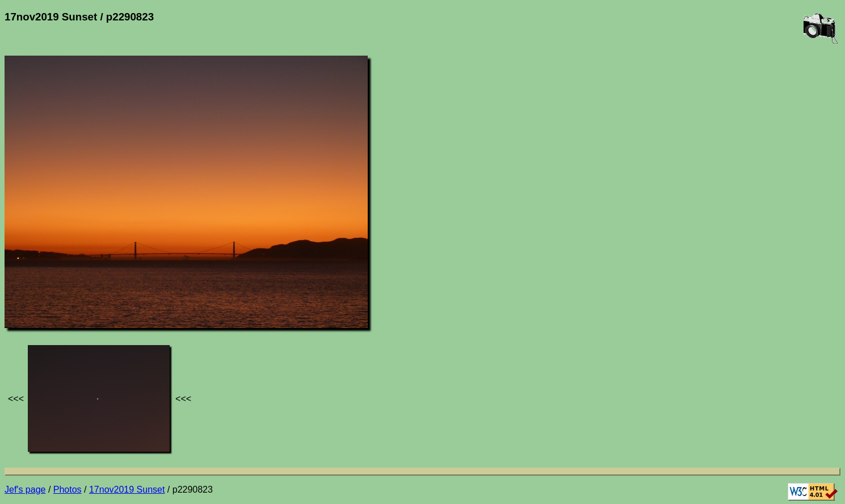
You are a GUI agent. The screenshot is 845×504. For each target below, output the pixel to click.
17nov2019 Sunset (127, 490)
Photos (68, 490)
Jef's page (25, 490)
